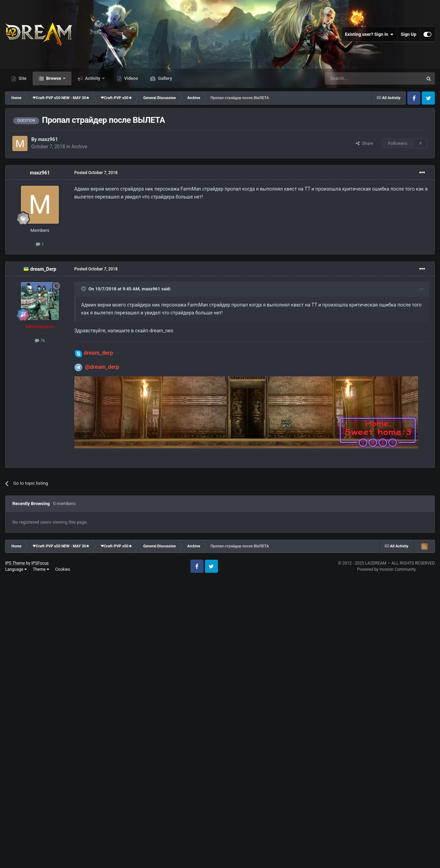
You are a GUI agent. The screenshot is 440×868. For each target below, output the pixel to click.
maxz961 (48, 139)
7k (40, 340)
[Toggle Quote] (84, 289)
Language (16, 569)
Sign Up (409, 34)
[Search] (357, 78)
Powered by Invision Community (387, 569)
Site (22, 78)
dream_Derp (43, 269)
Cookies (63, 569)
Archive (79, 147)
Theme (41, 569)
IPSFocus (40, 563)
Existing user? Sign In (369, 34)
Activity (93, 78)
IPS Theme (15, 563)
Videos (131, 78)
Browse (54, 78)
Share (365, 143)
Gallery (164, 78)
